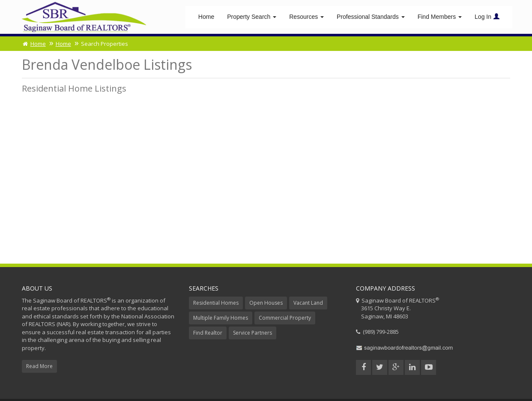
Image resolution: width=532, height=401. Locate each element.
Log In (487, 17)
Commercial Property (285, 319)
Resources (306, 17)
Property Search (252, 17)
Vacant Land (308, 304)
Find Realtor (208, 334)
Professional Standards (371, 17)
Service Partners (253, 334)
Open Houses (266, 304)
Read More (39, 367)
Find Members (440, 17)
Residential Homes (216, 304)
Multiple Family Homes (221, 319)
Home (206, 17)
